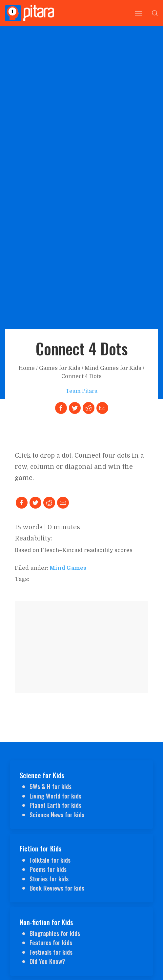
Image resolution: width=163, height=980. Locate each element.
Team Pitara (81, 391)
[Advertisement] (81, 647)
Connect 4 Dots (81, 376)
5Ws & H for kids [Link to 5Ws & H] (51, 786)
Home (27, 368)
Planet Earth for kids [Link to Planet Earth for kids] (55, 805)
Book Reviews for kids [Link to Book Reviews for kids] (57, 888)
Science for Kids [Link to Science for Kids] (42, 775)
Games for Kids (60, 368)
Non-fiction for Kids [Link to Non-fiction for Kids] (46, 922)
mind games (68, 568)
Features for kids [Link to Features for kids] (51, 942)
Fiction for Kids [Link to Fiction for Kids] (41, 848)
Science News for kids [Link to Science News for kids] (57, 814)
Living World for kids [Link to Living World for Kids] (55, 796)
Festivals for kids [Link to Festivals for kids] (51, 952)
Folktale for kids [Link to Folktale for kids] (50, 860)
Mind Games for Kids (113, 368)
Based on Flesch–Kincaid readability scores (74, 550)
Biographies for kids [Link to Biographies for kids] (55, 933)
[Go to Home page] (30, 13)
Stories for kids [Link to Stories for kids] (49, 878)
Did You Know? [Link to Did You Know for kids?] (47, 961)
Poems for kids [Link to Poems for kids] (48, 869)
